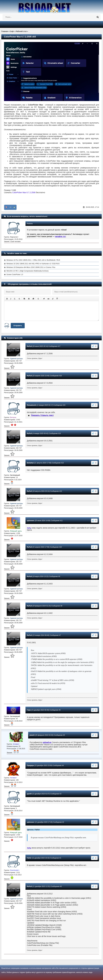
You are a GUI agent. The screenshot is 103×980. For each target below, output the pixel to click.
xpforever (31, 521)
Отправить (18, 326)
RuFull (29, 346)
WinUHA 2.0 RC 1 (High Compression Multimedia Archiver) (27, 271)
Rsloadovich (32, 405)
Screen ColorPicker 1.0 (15, 275)
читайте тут (60, 236)
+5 (10, 207)
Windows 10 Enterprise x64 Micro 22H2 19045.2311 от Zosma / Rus (31, 267)
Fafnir (29, 858)
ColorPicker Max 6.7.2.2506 (24, 192)
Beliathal (30, 463)
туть (29, 528)
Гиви (29, 710)
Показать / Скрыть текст (42, 415)
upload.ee (47, 742)
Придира (30, 765)
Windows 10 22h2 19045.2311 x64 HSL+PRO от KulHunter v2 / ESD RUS (33, 264)
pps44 (29, 794)
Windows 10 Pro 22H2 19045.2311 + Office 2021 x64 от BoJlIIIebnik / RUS (33, 260)
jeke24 (32, 735)
